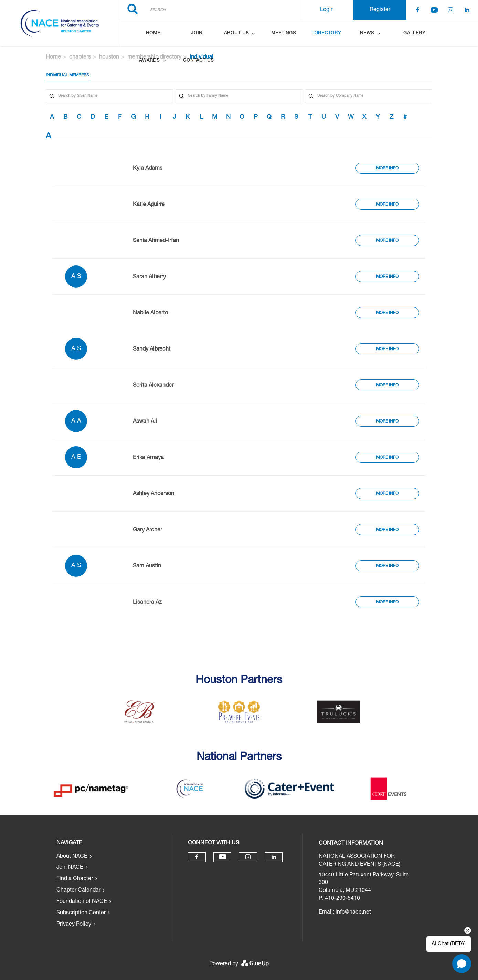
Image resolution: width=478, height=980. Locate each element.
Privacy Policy (74, 925)
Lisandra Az (147, 603)
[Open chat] (462, 964)
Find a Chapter (75, 879)
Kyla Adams (148, 169)
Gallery (414, 34)
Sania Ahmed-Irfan (156, 241)
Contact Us (198, 61)
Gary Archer (147, 530)
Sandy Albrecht (152, 350)
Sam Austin (147, 566)
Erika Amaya (148, 458)
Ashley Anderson (153, 494)
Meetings (284, 34)
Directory (327, 34)
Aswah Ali (145, 422)
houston (109, 58)
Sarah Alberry (149, 277)
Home (153, 34)
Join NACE (70, 868)
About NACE (72, 857)
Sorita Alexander (153, 386)
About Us (236, 34)
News (367, 34)
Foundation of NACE (82, 902)
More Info (387, 168)
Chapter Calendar (78, 890)
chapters (80, 58)
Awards (149, 61)
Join (197, 34)
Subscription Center (81, 913)
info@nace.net (353, 913)
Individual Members (67, 75)
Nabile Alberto (150, 313)
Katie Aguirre (149, 205)
